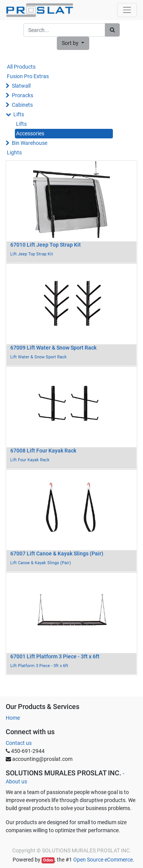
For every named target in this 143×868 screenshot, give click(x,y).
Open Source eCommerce (103, 860)
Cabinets (22, 105)
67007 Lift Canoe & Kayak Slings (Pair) (57, 554)
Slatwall (21, 86)
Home (13, 718)
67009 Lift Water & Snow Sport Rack (53, 348)
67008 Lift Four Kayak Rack (43, 451)
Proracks (22, 95)
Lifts (19, 114)
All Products (21, 67)
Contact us (19, 743)
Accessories (30, 133)
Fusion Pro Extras (28, 76)
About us (16, 781)
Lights (14, 152)
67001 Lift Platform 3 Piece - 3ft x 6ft (55, 656)
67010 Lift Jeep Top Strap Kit (46, 245)
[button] (73, 43)
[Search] (112, 30)
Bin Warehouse (30, 143)
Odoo (48, 860)
